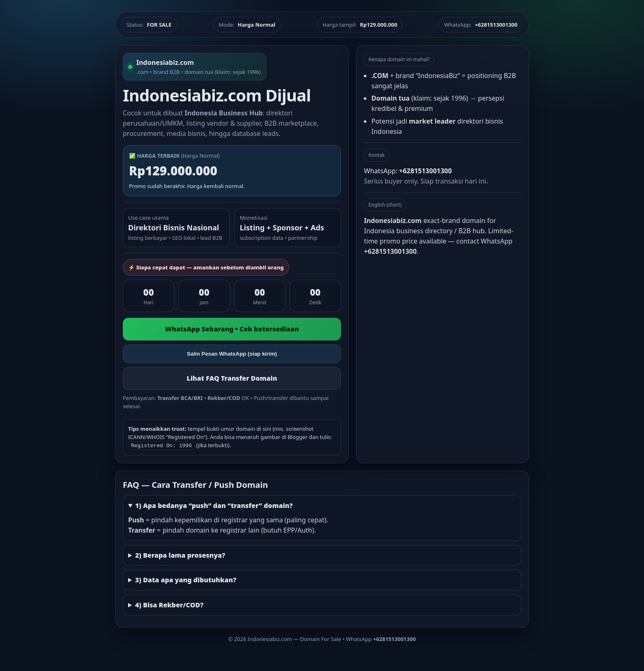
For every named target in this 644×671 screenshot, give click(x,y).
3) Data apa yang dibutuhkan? (186, 579)
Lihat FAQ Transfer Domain (232, 378)
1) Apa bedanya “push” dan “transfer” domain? (214, 505)
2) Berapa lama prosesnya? (180, 554)
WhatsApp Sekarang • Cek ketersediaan (232, 329)
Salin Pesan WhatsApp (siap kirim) (232, 354)
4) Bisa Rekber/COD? (169, 604)
